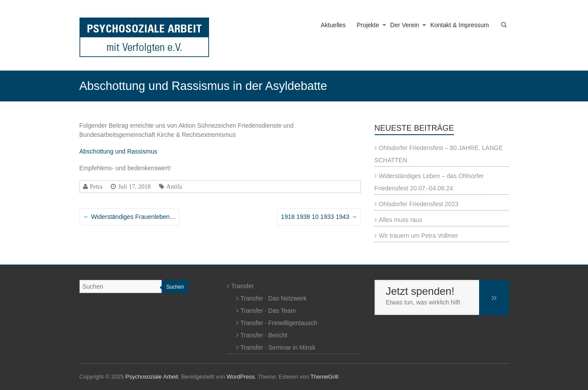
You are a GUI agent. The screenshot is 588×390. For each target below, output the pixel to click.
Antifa (174, 186)
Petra (96, 186)
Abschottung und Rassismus (118, 151)
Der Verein (405, 25)
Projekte (368, 25)
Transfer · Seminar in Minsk (278, 347)
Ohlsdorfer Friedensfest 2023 (419, 204)
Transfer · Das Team (268, 311)
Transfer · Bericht (264, 335)
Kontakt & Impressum (460, 25)
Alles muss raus (401, 220)
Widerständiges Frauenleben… (130, 217)
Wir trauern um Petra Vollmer (419, 236)
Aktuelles (333, 25)
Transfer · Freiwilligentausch (279, 323)
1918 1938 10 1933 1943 (319, 217)
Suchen (175, 287)
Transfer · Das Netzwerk (274, 298)
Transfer (243, 286)
